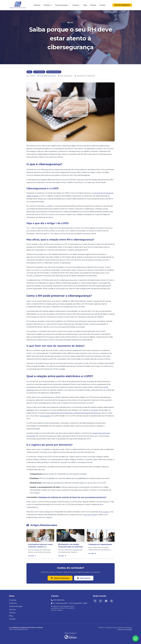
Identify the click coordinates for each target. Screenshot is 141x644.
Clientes (93, 5)
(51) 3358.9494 (59, 600)
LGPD (50, 206)
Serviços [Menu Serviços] (77, 5)
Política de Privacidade (125, 629)
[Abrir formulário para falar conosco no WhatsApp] (135, 638)
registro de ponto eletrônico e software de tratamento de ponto (76, 413)
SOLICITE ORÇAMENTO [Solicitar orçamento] (122, 5)
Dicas (29, 72)
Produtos (13, 603)
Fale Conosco (84, 578)
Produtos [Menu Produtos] (48, 5)
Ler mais (32, 556)
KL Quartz (105, 512)
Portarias (94, 410)
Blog (85, 5)
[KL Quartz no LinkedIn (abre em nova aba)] (112, 601)
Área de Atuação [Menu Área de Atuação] (62, 5)
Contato (102, 5)
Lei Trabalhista (39, 72)
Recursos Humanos (54, 72)
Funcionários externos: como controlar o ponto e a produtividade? (40, 547)
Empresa (37, 5)
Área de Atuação (16, 606)
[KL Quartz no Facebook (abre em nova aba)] (95, 601)
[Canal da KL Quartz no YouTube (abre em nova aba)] (106, 601)
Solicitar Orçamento (60, 578)
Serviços (12, 610)
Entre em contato (90, 515)
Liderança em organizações (100, 544)
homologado (45, 416)
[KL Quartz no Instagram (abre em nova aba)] (101, 601)
